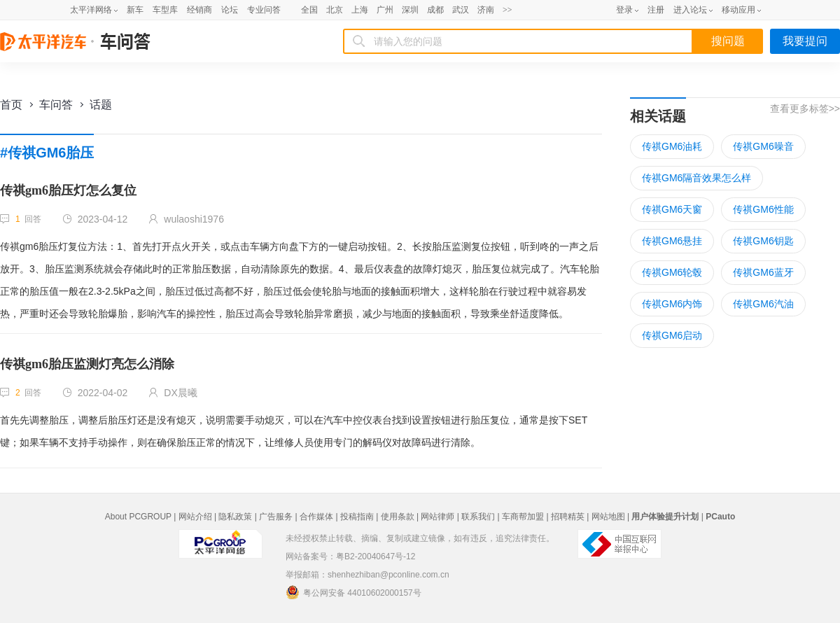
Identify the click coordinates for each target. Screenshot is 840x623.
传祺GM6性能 (763, 209)
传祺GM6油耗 (672, 146)
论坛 (230, 10)
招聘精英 (568, 517)
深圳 (410, 10)
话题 (101, 105)
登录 (624, 10)
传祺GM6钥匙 (763, 241)
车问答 (56, 105)
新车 (135, 10)
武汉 (461, 10)
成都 (435, 10)
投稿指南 (357, 517)
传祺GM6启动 (672, 335)
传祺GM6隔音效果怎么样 (696, 178)
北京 (335, 10)
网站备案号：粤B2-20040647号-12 (350, 556)
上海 (360, 10)
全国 (309, 10)
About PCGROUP (138, 517)
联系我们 (478, 517)
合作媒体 (316, 517)
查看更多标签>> (805, 108)
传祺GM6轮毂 (672, 272)
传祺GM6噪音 (763, 146)
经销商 (199, 10)
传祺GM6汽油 (763, 304)
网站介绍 (195, 517)
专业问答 (264, 10)
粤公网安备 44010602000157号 (353, 592)
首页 (11, 105)
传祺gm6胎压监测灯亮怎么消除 (87, 364)
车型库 (165, 10)
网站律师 (437, 517)
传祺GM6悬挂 (672, 241)
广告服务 (276, 517)
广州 (385, 10)
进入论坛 (690, 10)
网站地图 (608, 517)
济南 (486, 10)
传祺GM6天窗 (672, 209)
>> (507, 10)
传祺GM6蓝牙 (763, 272)
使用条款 (398, 517)
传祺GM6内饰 (672, 304)
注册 (656, 10)
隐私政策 (235, 517)
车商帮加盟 (523, 517)
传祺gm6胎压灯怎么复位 (68, 190)
